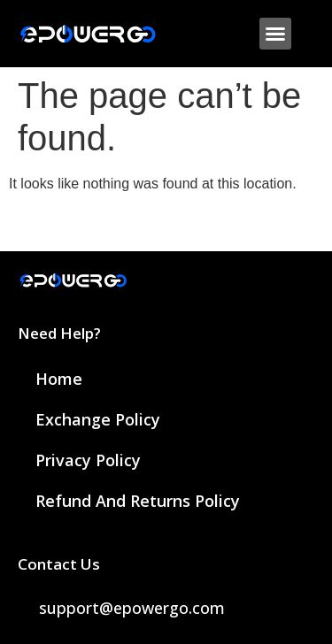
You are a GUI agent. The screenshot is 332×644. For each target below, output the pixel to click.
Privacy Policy (88, 460)
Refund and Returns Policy (138, 501)
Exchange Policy (98, 419)
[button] (275, 34)
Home (59, 379)
